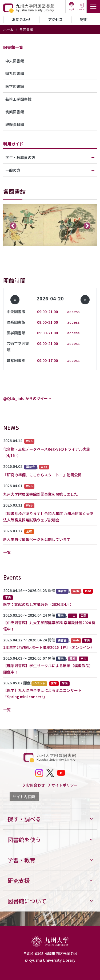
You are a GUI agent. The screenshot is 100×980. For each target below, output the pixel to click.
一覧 (7, 552)
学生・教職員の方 (20, 157)
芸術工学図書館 (18, 99)
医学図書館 (15, 86)
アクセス (55, 19)
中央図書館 (15, 61)
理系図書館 (15, 74)
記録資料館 (15, 124)
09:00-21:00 (47, 312)
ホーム (8, 30)
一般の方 (13, 170)
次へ (87, 225)
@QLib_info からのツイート (27, 398)
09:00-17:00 (47, 360)
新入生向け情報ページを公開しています (37, 539)
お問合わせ (21, 19)
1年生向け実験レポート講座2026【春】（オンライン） (49, 647)
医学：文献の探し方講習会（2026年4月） (38, 604)
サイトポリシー (63, 785)
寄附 (84, 19)
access (73, 312)
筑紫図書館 (15, 112)
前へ (13, 225)
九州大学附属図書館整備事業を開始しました (41, 494)
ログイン (81, 9)
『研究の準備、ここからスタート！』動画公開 (42, 475)
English (71, 9)
